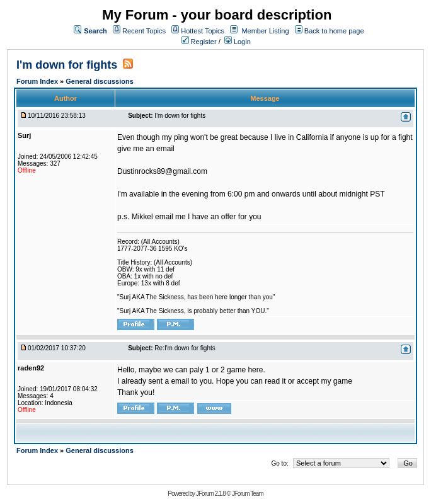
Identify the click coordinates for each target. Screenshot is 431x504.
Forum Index (38, 81)
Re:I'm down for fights (185, 348)
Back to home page (334, 31)
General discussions (100, 81)
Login (238, 42)
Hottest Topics (203, 31)
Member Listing (265, 31)
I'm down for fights (67, 65)
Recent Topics (144, 31)
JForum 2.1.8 (211, 494)
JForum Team (248, 494)
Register (199, 42)
